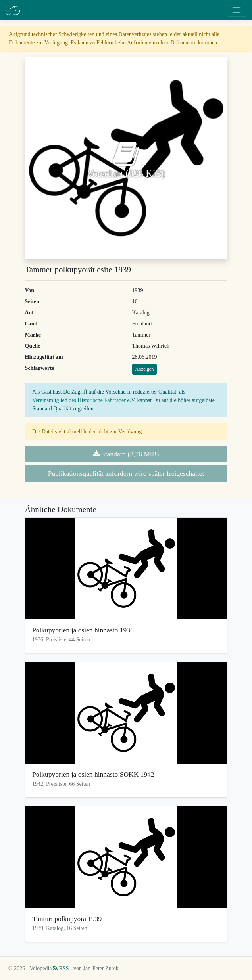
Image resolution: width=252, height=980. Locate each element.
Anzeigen (145, 369)
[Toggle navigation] (237, 10)
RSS (61, 968)
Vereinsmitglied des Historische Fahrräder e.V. (84, 400)
